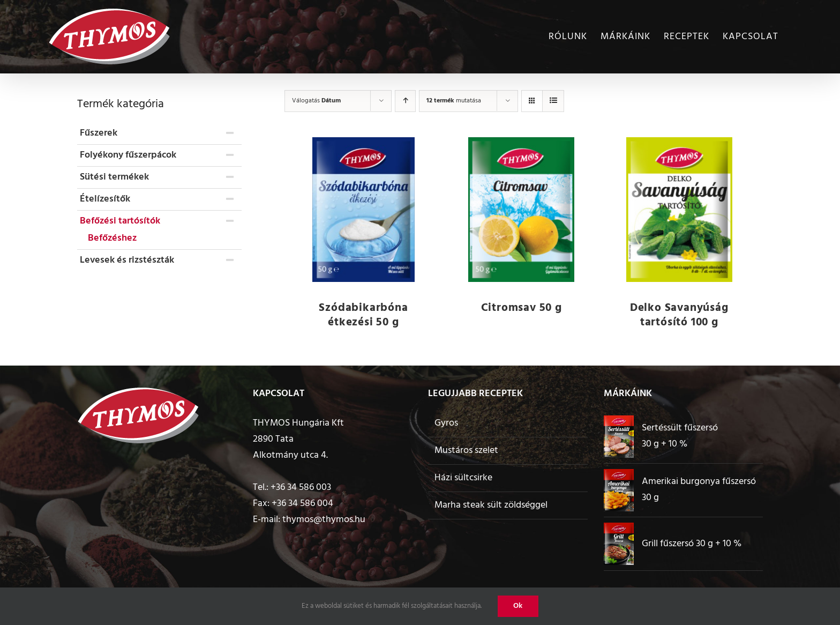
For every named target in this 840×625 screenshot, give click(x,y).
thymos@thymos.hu (324, 520)
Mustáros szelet (466, 451)
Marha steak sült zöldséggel (491, 505)
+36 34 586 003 (301, 488)
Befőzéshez (112, 238)
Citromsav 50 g (522, 308)
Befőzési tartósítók (120, 221)
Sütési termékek (114, 177)
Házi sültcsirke (463, 478)
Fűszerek (99, 133)
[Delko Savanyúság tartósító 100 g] (679, 210)
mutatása (454, 101)
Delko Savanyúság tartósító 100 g (679, 315)
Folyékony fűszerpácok (128, 155)
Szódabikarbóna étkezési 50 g (363, 315)
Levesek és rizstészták (127, 260)
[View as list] (553, 101)
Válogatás (316, 101)
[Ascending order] (405, 101)
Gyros (446, 423)
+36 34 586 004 (302, 504)
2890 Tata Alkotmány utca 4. (290, 447)
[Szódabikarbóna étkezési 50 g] (363, 209)
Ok (518, 606)
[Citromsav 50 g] (522, 210)
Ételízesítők (105, 199)
